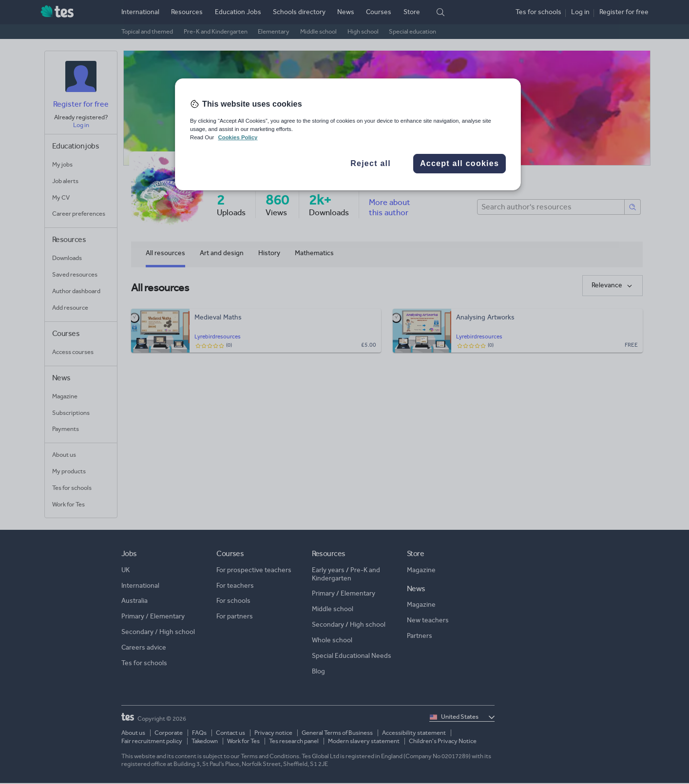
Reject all (371, 163)
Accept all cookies (459, 163)
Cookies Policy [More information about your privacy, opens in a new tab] (238, 137)
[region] (348, 134)
